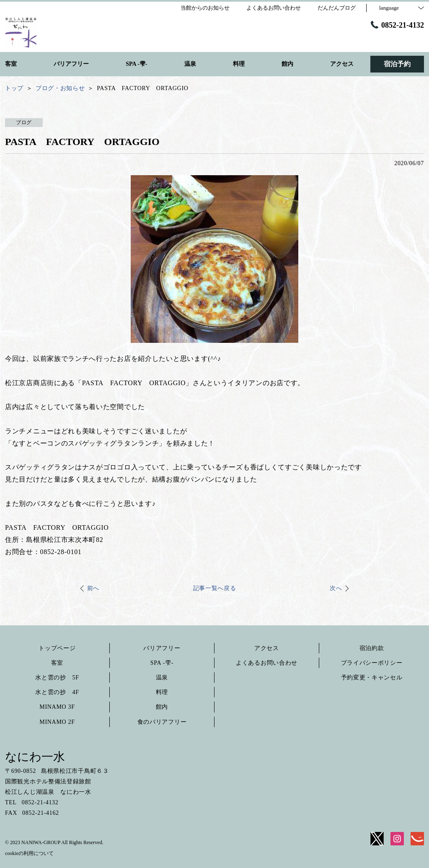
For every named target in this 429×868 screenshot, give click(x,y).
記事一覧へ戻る (215, 588)
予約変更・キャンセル (372, 678)
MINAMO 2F (57, 722)
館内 (162, 707)
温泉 (162, 678)
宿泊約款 (372, 648)
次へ (336, 588)
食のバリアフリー (162, 722)
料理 (162, 692)
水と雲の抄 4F (57, 692)
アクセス (267, 648)
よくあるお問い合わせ (267, 663)
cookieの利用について (29, 853)
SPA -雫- (162, 663)
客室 (57, 663)
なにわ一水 (35, 757)
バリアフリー (162, 648)
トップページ (57, 648)
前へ (93, 588)
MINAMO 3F (57, 707)
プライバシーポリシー (372, 663)
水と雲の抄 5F (57, 678)
